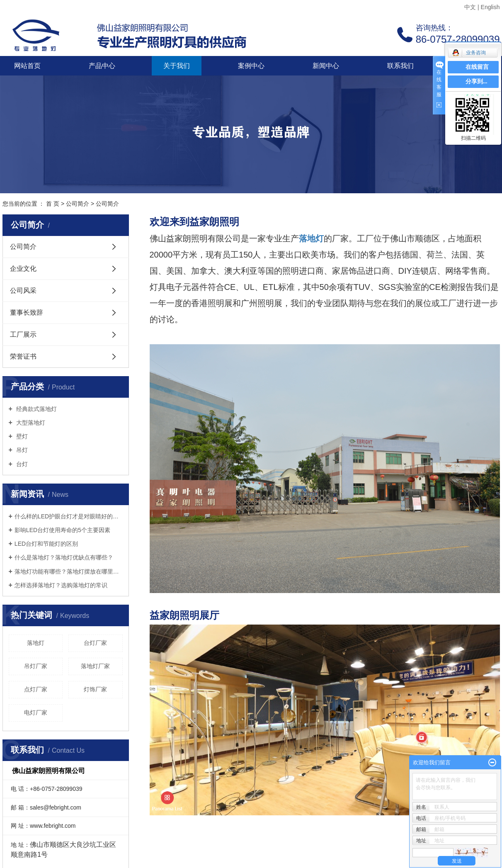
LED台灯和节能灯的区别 (46, 544)
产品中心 (102, 66)
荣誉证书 (23, 356)
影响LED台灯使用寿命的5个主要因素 (62, 530)
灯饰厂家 (95, 689)
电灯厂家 (36, 712)
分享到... (477, 81)
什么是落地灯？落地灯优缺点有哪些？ (64, 557)
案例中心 (251, 66)
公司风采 (23, 291)
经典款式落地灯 (36, 409)
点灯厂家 (36, 689)
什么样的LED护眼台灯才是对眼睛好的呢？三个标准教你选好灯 (69, 516)
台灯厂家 (95, 643)
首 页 (53, 204)
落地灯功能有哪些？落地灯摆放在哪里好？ (69, 571)
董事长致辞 (27, 312)
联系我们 (400, 66)
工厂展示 (23, 334)
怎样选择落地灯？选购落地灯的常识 (61, 585)
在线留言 (477, 67)
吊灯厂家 (36, 666)
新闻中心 (326, 66)
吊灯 (21, 450)
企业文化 (23, 269)
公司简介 (78, 204)
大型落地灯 (30, 423)
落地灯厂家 (95, 666)
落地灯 (36, 643)
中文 (470, 7)
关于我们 (177, 66)
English (490, 7)
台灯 (21, 464)
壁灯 (21, 436)
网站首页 (27, 66)
